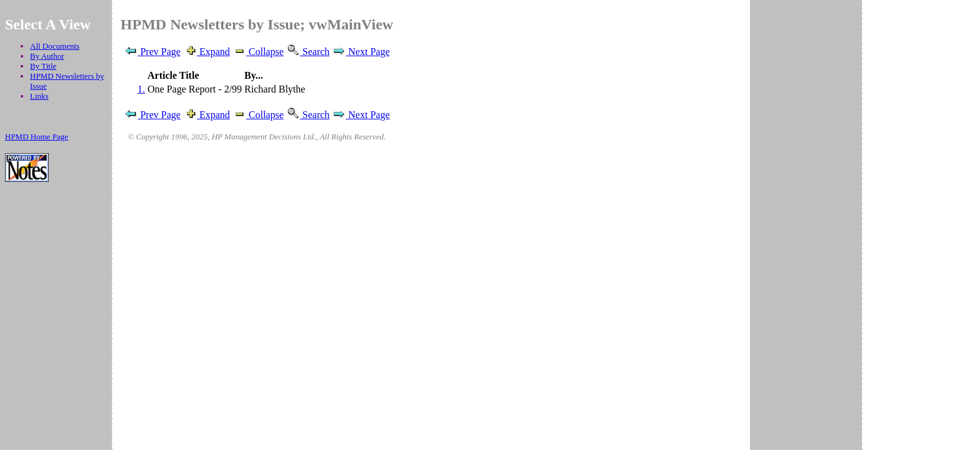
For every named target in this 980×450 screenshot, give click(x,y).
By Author (47, 56)
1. (141, 89)
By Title (43, 66)
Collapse (258, 52)
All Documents (55, 46)
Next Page (361, 52)
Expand (207, 52)
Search (308, 52)
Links (39, 96)
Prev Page (152, 52)
